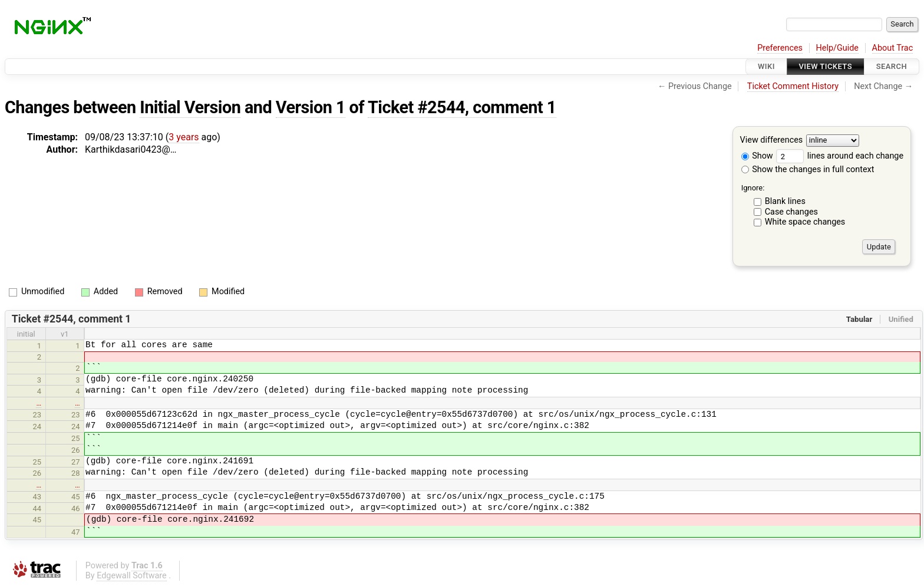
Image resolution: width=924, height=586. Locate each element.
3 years (184, 137)
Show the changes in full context (808, 169)
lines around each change (840, 156)
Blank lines (785, 201)
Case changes (791, 212)
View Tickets (826, 66)
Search (892, 66)
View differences (772, 141)
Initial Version (190, 107)
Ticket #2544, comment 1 (462, 107)
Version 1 (311, 107)
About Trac (893, 48)
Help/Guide (837, 48)
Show (757, 156)
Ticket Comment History (793, 86)
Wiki (766, 66)
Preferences (780, 48)
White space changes (805, 222)
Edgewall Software (132, 576)
